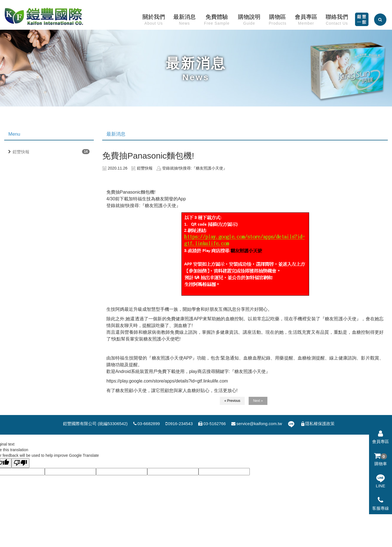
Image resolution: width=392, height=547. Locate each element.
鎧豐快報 (21, 152)
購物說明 (249, 21)
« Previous (232, 401)
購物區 (278, 21)
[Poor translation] (20, 463)
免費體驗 (217, 21)
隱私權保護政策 (318, 424)
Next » (258, 401)
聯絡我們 (337, 21)
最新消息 (185, 21)
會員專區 (306, 21)
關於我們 (154, 21)
